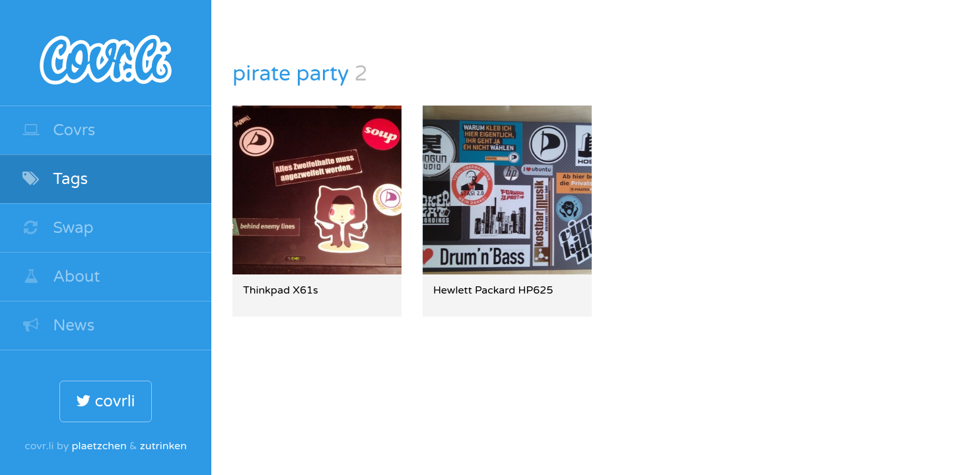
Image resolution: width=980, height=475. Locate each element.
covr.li (106, 53)
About (61, 277)
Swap (57, 228)
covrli (105, 401)
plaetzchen (99, 446)
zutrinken (163, 446)
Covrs (58, 130)
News (58, 326)
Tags (54, 179)
